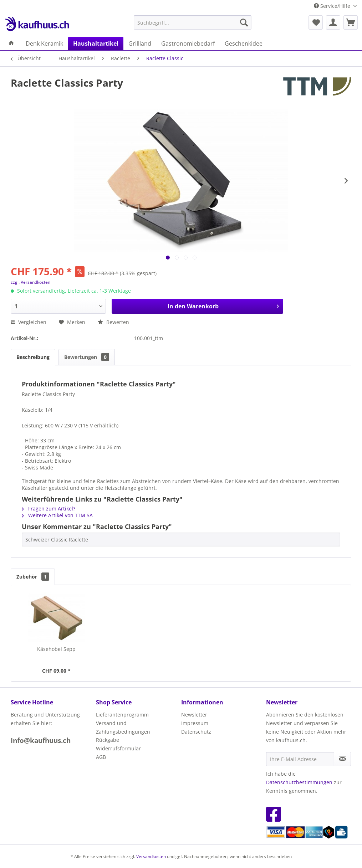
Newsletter (194, 715)
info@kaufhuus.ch (41, 740)
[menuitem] (193, 22)
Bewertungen (87, 357)
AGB (101, 757)
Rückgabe (108, 740)
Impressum (195, 723)
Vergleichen (29, 322)
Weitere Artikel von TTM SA (57, 515)
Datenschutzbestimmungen (299, 782)
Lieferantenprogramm (122, 715)
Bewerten (113, 322)
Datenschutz (196, 732)
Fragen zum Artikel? (49, 509)
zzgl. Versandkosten (30, 282)
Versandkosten (151, 856)
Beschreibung (33, 357)
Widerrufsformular (118, 748)
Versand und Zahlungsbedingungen (123, 727)
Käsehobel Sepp (56, 649)
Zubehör (33, 577)
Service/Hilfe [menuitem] (333, 6)
